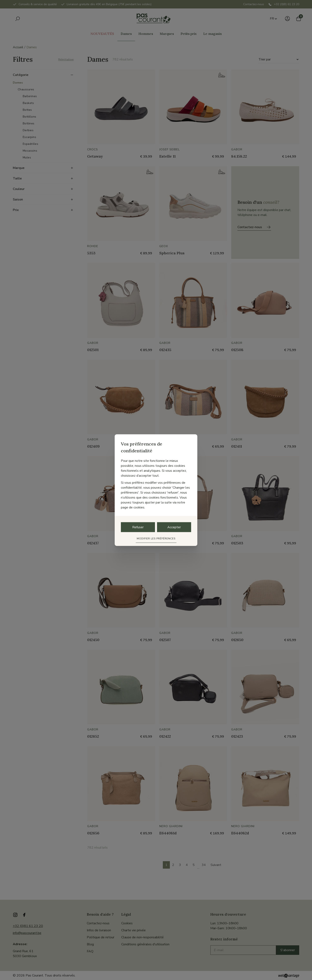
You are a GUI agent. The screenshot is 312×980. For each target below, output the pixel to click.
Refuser (138, 527)
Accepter (174, 527)
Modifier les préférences (156, 538)
